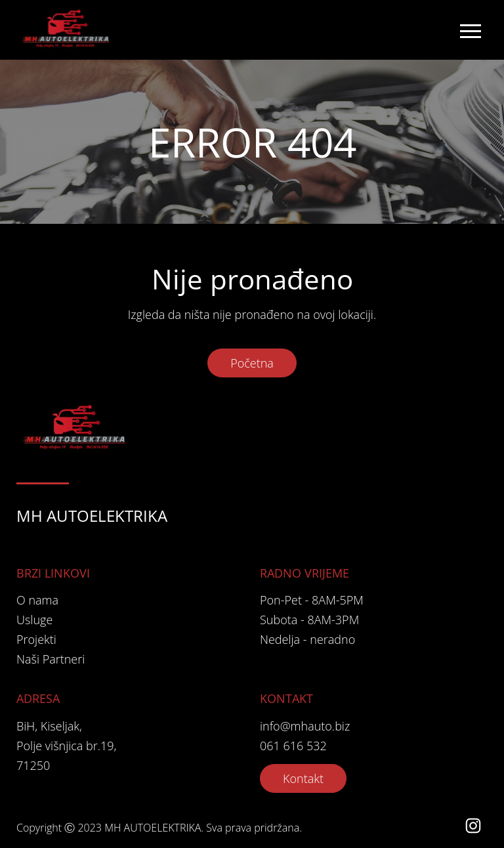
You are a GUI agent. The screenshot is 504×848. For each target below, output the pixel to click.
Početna (252, 363)
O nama (37, 600)
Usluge (34, 620)
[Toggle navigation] (470, 30)
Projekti (36, 639)
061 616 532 (293, 746)
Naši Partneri (51, 659)
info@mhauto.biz (305, 726)
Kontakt (303, 778)
